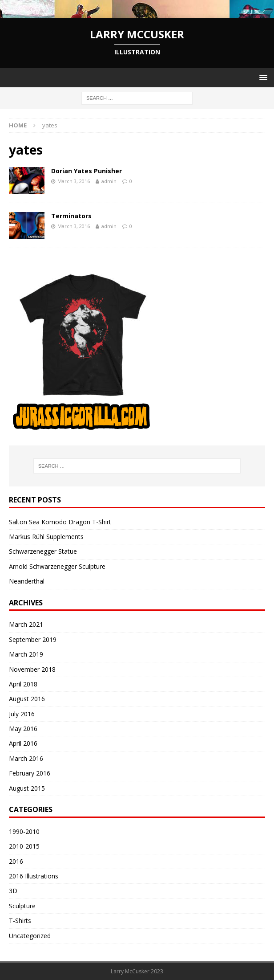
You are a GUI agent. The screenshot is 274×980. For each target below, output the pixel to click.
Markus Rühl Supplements (46, 537)
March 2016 (26, 758)
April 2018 (23, 684)
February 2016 (30, 773)
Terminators (71, 216)
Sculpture (22, 906)
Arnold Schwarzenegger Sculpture (57, 566)
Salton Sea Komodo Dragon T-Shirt (60, 522)
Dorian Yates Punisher (87, 171)
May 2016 (23, 729)
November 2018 (32, 669)
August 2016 (27, 699)
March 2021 (26, 624)
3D (13, 891)
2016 (16, 861)
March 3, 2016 (74, 181)
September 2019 (33, 639)
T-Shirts (20, 921)
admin (109, 181)
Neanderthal (27, 581)
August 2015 (27, 788)
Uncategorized (30, 936)
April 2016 (23, 743)
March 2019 (26, 654)
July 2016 (22, 714)
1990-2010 (24, 831)
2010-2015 (24, 846)
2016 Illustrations (34, 876)
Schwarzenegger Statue (43, 551)
